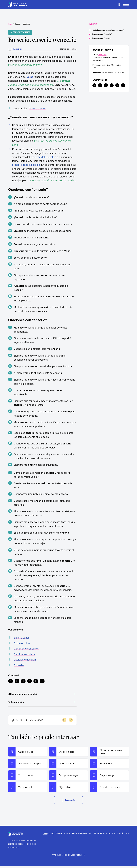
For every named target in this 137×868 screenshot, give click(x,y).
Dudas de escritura (22, 24)
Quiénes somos (63, 835)
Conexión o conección (26, 649)
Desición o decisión (25, 660)
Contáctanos (123, 835)
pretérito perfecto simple (26, 165)
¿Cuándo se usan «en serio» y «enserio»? (108, 30)
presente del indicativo (43, 157)
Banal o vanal (21, 638)
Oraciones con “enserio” (102, 38)
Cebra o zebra (22, 643)
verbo (30, 77)
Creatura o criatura (24, 654)
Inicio (10, 24)
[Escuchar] (15, 49)
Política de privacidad (82, 835)
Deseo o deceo (37, 108)
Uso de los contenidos (105, 835)
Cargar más (69, 802)
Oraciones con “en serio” (102, 34)
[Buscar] (119, 4)
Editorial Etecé (78, 857)
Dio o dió (19, 665)
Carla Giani (102, 55)
